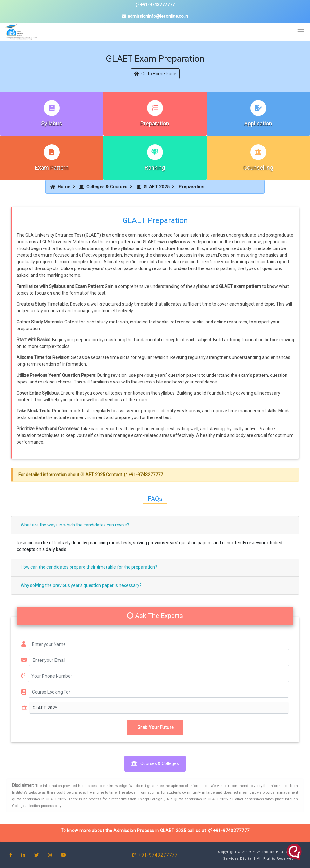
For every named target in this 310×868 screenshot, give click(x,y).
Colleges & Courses (104, 187)
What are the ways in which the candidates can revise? (75, 525)
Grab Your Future (155, 727)
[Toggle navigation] (301, 32)
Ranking (155, 168)
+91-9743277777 (155, 5)
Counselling (258, 168)
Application (258, 123)
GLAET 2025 (153, 187)
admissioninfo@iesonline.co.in (155, 16)
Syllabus (52, 123)
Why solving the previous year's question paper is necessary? (81, 585)
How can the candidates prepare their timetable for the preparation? (89, 567)
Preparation (155, 123)
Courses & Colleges (155, 763)
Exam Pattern (52, 168)
